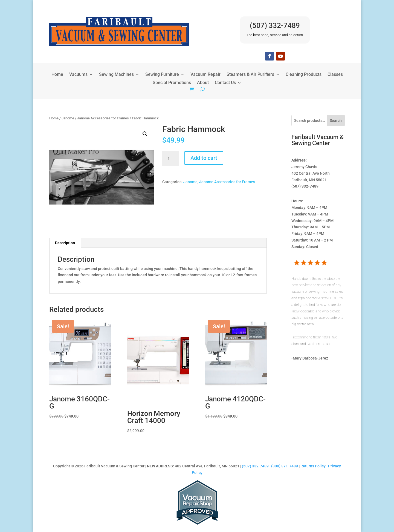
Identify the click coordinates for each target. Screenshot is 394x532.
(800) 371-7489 (285, 466)
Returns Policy (313, 466)
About (203, 83)
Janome (68, 118)
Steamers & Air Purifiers (250, 75)
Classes (335, 75)
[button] (145, 134)
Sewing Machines (116, 75)
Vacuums (78, 75)
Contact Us (225, 83)
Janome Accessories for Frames (103, 118)
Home (57, 75)
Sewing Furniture (162, 75)
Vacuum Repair (205, 75)
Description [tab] (65, 243)
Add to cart (204, 158)
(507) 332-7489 (275, 25)
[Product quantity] (170, 159)
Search (336, 120)
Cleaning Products (304, 75)
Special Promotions (172, 83)
